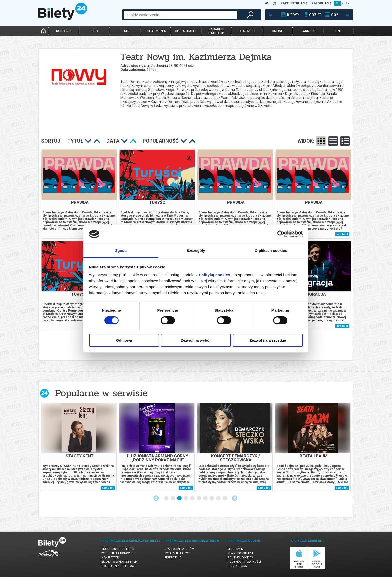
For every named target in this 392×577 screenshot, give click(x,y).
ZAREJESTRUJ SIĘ (294, 3)
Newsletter (110, 558)
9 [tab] (219, 498)
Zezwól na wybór (196, 340)
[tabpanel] (79, 448)
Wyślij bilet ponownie (118, 553)
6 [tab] (199, 498)
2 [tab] (173, 498)
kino (94, 31)
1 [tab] (167, 498)
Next (235, 498)
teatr (125, 31)
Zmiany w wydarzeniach (119, 562)
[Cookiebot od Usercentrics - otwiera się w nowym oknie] (281, 234)
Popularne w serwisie (101, 393)
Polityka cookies (240, 558)
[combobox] (181, 15)
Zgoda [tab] (121, 250)
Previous (156, 498)
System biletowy (177, 553)
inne (338, 31)
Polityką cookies (215, 275)
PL (338, 3)
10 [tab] (225, 498)
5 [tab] (193, 498)
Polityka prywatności (244, 562)
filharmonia (155, 31)
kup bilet (342, 234)
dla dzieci (247, 31)
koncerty (64, 31)
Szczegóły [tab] (196, 250)
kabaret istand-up (216, 31)
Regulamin (235, 549)
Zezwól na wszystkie (268, 340)
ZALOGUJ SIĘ (322, 3)
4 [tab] (186, 498)
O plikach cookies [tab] (271, 250)
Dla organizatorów (179, 549)
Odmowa (124, 340)
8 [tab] (212, 498)
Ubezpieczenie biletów (118, 566)
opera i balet (186, 31)
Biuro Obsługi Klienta (118, 549)
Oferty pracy (237, 566)
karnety (308, 31)
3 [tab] (180, 498)
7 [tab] (206, 498)
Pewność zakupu (240, 553)
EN (348, 3)
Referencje (173, 558)
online (277, 31)
